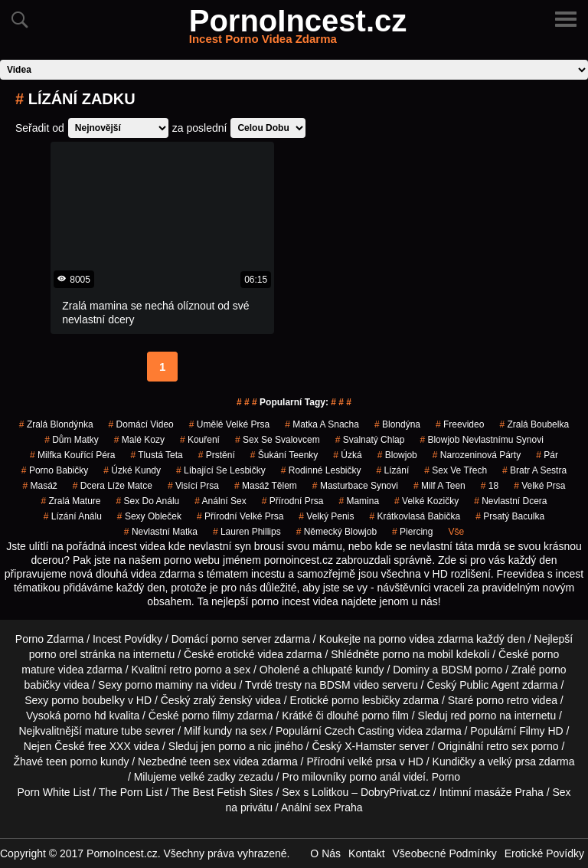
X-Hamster (370, 746)
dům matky (72, 440)
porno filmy (207, 716)
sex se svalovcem (278, 440)
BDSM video (349, 685)
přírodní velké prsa (240, 516)
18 (490, 486)
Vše (456, 532)
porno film (385, 716)
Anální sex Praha (322, 807)
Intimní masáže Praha (492, 792)
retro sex (507, 746)
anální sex (220, 501)
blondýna (397, 424)
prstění (217, 455)
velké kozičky (426, 501)
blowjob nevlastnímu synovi (481, 440)
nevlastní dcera (510, 501)
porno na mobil (418, 654)
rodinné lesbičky (321, 470)
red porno (473, 716)
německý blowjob (336, 532)
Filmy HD (541, 731)
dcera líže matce (113, 486)
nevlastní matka (161, 532)
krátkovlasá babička (415, 516)
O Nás (325, 853)
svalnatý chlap (370, 440)
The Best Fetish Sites (222, 792)
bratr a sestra (534, 470)
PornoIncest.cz (298, 30)
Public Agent (489, 685)
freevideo (460, 424)
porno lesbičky (366, 700)
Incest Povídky (127, 639)
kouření (200, 440)
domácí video (141, 424)
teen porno (72, 762)
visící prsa (193, 486)
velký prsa (512, 762)
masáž (39, 486)
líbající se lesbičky (221, 470)
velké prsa (539, 486)
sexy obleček (149, 516)
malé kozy (139, 440)
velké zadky (208, 777)
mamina (359, 501)
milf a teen (439, 486)
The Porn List (131, 792)
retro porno (195, 670)
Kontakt (366, 853)
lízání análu (73, 516)
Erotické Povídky (544, 853)
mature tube (114, 731)
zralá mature (70, 501)
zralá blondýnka (56, 424)
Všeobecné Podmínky (445, 853)
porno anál (374, 777)
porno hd (85, 716)
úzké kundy (132, 470)
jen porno (224, 746)
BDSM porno (472, 670)
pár (547, 455)
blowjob (397, 455)
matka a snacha (322, 424)
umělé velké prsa (229, 424)
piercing (412, 532)
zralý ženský (222, 700)
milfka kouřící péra (72, 455)
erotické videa (250, 654)
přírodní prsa (293, 501)
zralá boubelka (534, 424)
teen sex (210, 762)
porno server (242, 639)
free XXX (109, 746)
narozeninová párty (477, 455)
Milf (192, 731)
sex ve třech (456, 470)
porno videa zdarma (426, 639)
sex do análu (148, 501)
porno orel (53, 654)
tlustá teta (156, 455)
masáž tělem (266, 486)
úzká (347, 455)
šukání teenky (284, 455)
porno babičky (55, 470)
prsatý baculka (510, 516)
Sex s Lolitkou (315, 792)
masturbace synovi (355, 486)
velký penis (326, 516)
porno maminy (159, 685)
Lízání (393, 470)
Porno (446, 777)
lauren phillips (247, 532)
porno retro (502, 700)
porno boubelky (88, 700)
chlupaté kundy (348, 670)
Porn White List (53, 792)
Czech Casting (359, 731)
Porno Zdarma (49, 639)
